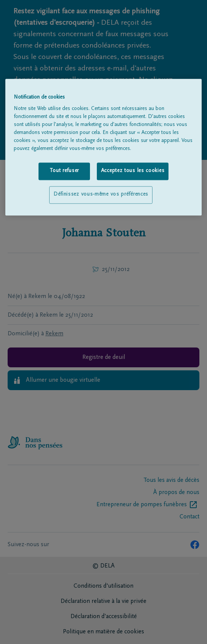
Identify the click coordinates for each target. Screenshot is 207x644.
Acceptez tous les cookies (133, 171)
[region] (104, 147)
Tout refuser (64, 171)
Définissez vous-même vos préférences (101, 194)
